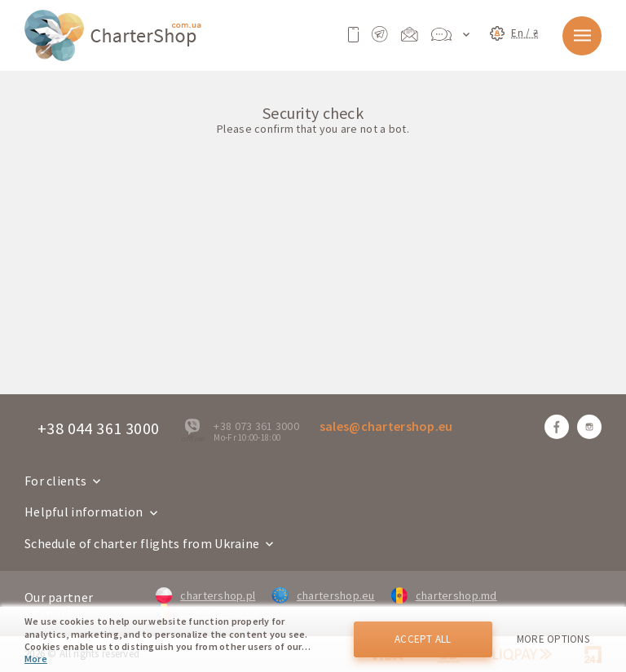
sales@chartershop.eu (386, 426)
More (36, 659)
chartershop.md (444, 595)
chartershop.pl (205, 595)
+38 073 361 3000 (256, 426)
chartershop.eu (323, 595)
